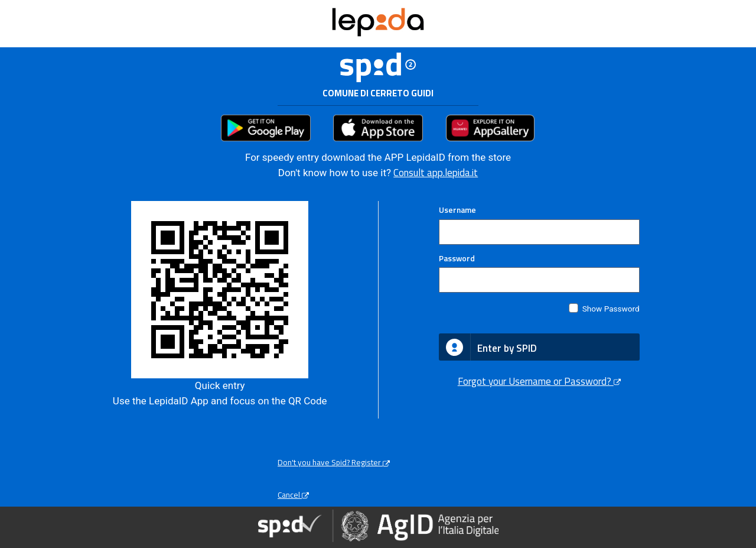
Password (457, 258)
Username (457, 210)
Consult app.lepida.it (436, 173)
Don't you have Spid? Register (334, 462)
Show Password (611, 309)
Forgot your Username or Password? (539, 381)
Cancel (293, 495)
